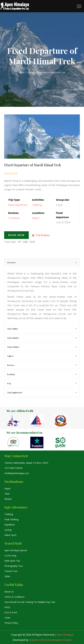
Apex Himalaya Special (16, 550)
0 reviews (14, 218)
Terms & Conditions (14, 597)
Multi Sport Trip (12, 561)
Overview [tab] (11, 262)
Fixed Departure (18, 205)
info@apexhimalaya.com (17, 473)
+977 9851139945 (13, 468)
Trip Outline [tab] (13, 329)
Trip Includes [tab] (13, 338)
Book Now (16, 235)
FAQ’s (7, 607)
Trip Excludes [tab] (13, 347)
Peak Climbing (11, 519)
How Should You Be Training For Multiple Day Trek (30, 602)
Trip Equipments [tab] (15, 392)
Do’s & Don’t (11, 612)
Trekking (37, 205)
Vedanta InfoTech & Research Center (50, 640)
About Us (9, 592)
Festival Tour (11, 571)
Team (7, 618)
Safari (7, 576)
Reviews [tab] (11, 365)
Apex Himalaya (65, 635)
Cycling (8, 530)
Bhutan (8, 499)
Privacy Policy (11, 623)
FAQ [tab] (9, 383)
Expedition (10, 525)
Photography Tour (14, 566)
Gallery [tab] (10, 356)
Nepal (36, 218)
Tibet (7, 494)
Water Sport (10, 535)
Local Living (10, 556)
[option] (18, 421)
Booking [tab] (11, 374)
